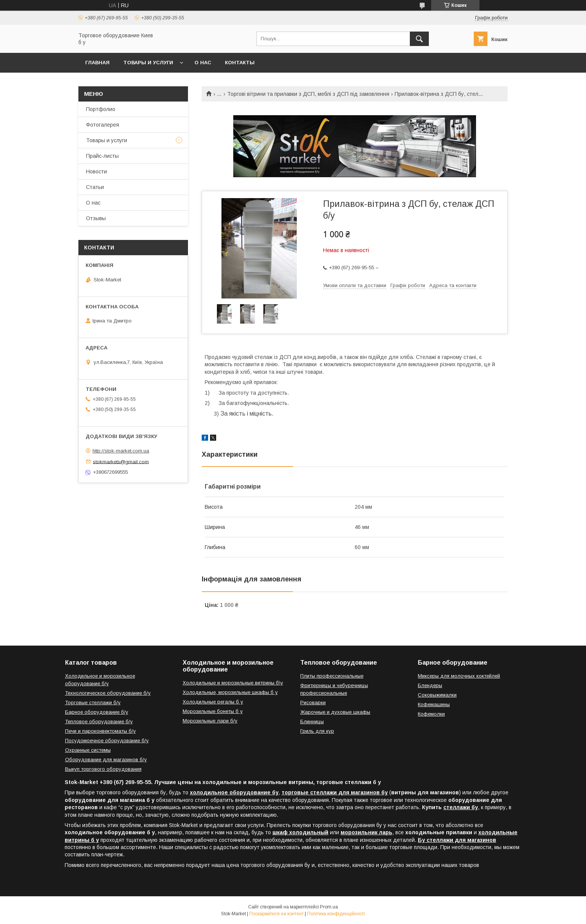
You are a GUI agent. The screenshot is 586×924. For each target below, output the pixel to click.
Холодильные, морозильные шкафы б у (230, 692)
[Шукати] (419, 39)
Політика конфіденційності (336, 914)
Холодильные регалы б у (213, 702)
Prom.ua (329, 907)
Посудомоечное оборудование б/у (107, 741)
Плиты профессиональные (332, 676)
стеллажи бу (461, 807)
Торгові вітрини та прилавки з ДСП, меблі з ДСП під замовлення (308, 94)
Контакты (240, 63)
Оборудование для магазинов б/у (106, 760)
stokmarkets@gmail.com (121, 461)
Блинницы (312, 722)
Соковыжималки (437, 695)
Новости (96, 171)
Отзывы (96, 218)
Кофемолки (431, 714)
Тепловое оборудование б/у (99, 722)
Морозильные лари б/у (210, 721)
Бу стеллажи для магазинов (457, 840)
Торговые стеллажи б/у (93, 703)
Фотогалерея (103, 125)
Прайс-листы (102, 156)
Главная (97, 63)
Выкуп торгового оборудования (103, 769)
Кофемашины (434, 704)
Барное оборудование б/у (97, 712)
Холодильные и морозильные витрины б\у (233, 683)
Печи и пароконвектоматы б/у (100, 731)
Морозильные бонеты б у (213, 711)
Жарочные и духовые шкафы (335, 712)
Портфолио (101, 109)
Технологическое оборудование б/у (108, 693)
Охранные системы (88, 750)
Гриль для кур (317, 731)
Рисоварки (313, 703)
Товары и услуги (148, 63)
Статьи (95, 187)
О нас (203, 63)
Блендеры (430, 685)
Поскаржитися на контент (276, 914)
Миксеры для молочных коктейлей (459, 676)
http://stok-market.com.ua (121, 451)
